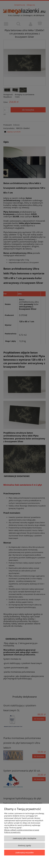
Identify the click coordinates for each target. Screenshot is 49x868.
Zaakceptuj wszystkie (24, 852)
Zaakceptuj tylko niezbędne (24, 838)
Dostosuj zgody (25, 845)
